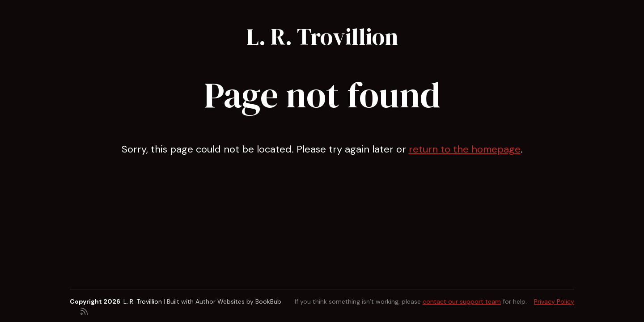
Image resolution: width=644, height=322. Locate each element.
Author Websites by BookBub (238, 301)
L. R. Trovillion (322, 36)
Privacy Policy (554, 301)
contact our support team (462, 301)
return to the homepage (465, 149)
